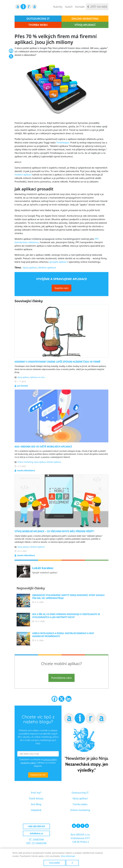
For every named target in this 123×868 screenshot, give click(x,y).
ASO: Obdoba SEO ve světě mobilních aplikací (43, 447)
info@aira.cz (36, 833)
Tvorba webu (38, 25)
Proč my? (36, 793)
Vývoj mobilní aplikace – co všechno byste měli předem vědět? (54, 531)
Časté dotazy (36, 798)
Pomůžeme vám (61, 678)
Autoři (69, 7)
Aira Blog (36, 804)
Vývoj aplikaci (30, 268)
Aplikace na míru (38, 377)
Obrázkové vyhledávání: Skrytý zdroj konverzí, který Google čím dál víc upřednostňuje (68, 597)
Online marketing (85, 19)
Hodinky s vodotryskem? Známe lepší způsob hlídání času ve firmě (57, 362)
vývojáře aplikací (58, 262)
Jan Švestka (23, 386)
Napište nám (61, 288)
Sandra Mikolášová (26, 470)
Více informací (68, 856)
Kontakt (80, 7)
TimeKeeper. (63, 143)
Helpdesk (36, 810)
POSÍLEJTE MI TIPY (38, 775)
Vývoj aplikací (85, 25)
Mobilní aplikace (47, 268)
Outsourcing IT (38, 19)
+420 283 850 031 (36, 826)
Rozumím (54, 863)
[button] (61, 89)
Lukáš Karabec (43, 568)
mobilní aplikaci (23, 175)
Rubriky (58, 7)
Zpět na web (99, 7)
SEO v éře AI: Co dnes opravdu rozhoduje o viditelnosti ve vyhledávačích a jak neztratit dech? (66, 616)
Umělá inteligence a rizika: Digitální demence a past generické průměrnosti (63, 635)
